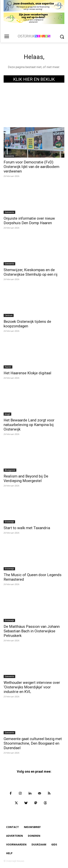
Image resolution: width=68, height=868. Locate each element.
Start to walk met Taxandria (27, 528)
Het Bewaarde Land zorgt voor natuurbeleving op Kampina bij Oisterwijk (29, 425)
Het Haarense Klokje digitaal (27, 373)
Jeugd (7, 414)
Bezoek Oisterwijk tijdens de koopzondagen (27, 324)
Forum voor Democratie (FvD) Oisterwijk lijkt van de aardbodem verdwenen (31, 167)
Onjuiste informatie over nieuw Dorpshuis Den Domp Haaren (29, 221)
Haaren (8, 367)
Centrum (9, 315)
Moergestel (10, 470)
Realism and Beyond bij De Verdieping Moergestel (26, 478)
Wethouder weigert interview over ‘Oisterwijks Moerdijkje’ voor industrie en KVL (32, 687)
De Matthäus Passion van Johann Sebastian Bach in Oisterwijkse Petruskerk (32, 631)
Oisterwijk (9, 522)
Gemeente (9, 156)
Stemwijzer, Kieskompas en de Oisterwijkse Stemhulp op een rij (31, 272)
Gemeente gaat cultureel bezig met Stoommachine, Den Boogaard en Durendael (33, 743)
